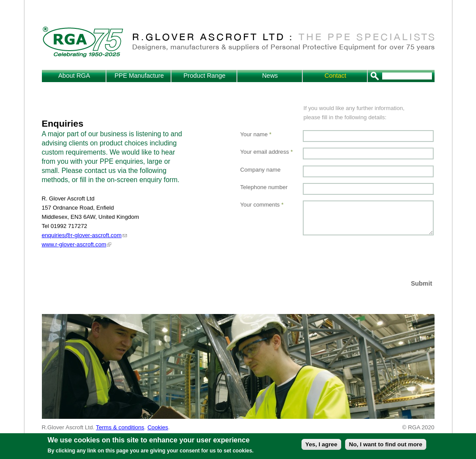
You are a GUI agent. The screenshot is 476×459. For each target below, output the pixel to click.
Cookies (158, 427)
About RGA (74, 76)
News (270, 76)
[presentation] (369, 257)
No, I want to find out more (386, 444)
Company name (261, 170)
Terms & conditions (120, 427)
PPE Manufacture (139, 76)
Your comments (262, 205)
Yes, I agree (321, 444)
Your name (256, 134)
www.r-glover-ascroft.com (74, 244)
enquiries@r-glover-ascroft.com (82, 235)
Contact (336, 76)
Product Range (204, 76)
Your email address (267, 152)
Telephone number (264, 187)
